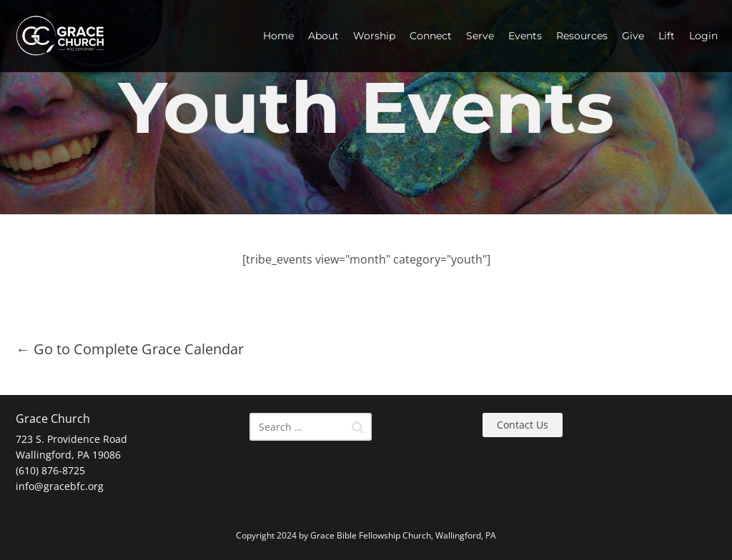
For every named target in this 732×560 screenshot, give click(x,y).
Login (703, 36)
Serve (480, 36)
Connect (431, 36)
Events (525, 36)
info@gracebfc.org (60, 486)
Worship (374, 36)
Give (633, 36)
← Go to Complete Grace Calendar (130, 349)
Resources (582, 36)
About (323, 36)
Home (278, 36)
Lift (667, 36)
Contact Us (523, 425)
